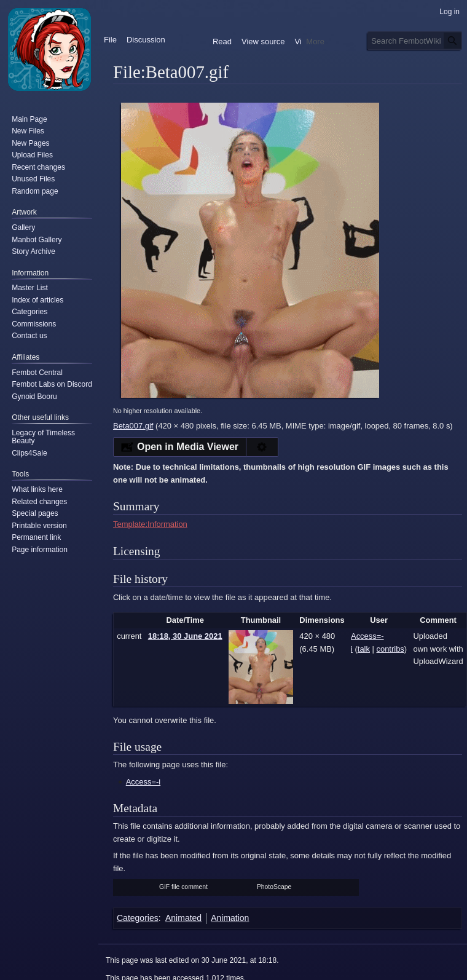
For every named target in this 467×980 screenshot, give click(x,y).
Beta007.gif (133, 426)
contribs (390, 649)
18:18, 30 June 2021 (185, 636)
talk (364, 649)
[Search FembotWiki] (415, 41)
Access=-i (143, 782)
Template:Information (150, 524)
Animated (183, 918)
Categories (138, 918)
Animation (230, 918)
